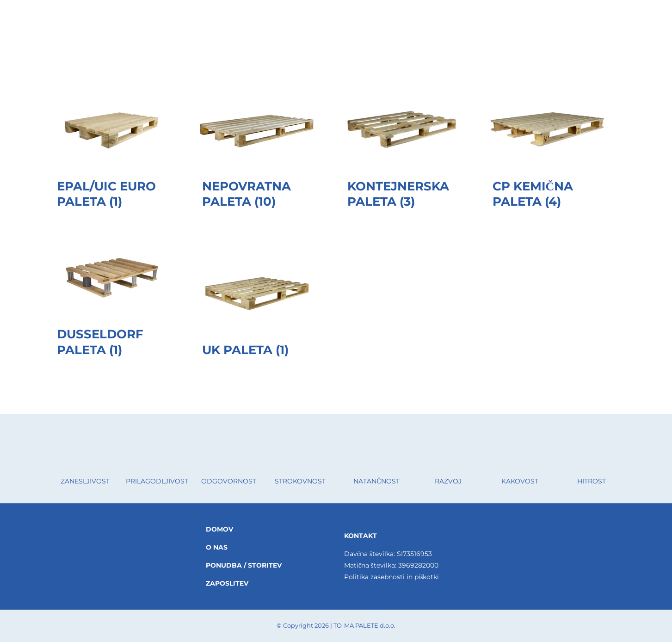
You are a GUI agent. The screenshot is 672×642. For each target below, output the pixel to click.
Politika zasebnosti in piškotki (391, 577)
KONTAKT (361, 536)
